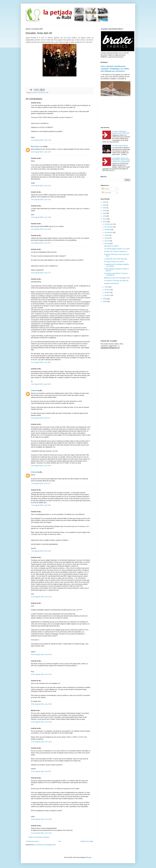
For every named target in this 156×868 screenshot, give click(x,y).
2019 (105, 213)
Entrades (106, 189)
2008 (105, 302)
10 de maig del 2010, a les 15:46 (41, 655)
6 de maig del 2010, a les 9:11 (41, 418)
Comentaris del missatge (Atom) (46, 845)
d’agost (107, 235)
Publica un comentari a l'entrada (39, 837)
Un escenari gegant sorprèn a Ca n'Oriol (117, 249)
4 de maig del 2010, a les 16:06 (41, 229)
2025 (105, 202)
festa (47, 92)
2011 (105, 219)
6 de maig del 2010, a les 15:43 (41, 466)
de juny (107, 241)
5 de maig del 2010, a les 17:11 (41, 273)
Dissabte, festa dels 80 (111, 283)
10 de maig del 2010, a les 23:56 (41, 722)
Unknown (34, 391)
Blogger (89, 857)
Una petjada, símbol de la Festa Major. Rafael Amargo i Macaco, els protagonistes (121, 160)
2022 (105, 205)
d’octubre (108, 230)
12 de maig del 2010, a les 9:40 (41, 771)
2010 (105, 222)
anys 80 (35, 92)
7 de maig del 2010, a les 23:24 (41, 551)
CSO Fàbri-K (41, 92)
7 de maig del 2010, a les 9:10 (41, 484)
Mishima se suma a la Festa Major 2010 (117, 278)
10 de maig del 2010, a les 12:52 (41, 597)
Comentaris (107, 193)
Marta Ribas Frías (37, 147)
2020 (105, 211)
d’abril (107, 287)
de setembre (109, 232)
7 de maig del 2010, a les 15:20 (41, 505)
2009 (105, 299)
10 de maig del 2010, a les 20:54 (41, 704)
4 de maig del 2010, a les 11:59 (41, 152)
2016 (105, 216)
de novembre (109, 227)
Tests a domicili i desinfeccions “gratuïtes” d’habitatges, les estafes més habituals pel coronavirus (115, 69)
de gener (108, 295)
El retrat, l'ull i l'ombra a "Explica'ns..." (116, 251)
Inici (60, 841)
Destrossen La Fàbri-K (111, 246)
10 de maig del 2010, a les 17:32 (41, 674)
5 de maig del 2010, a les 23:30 (41, 384)
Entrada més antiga (87, 841)
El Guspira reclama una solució (114, 262)
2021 (105, 208)
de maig (107, 244)
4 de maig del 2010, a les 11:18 (41, 140)
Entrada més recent (32, 841)
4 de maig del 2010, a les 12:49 (41, 217)
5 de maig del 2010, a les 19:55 (41, 362)
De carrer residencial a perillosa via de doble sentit (121, 132)
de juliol (107, 238)
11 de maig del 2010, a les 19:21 (41, 742)
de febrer (108, 293)
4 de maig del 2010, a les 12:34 (41, 200)
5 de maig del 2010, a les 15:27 (41, 243)
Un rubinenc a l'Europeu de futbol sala (116, 281)
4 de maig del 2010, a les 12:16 (41, 186)
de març (107, 290)
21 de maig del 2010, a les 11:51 (41, 833)
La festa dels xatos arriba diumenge (116, 259)
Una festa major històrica (120, 146)
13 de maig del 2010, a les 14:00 (41, 819)
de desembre (109, 224)
